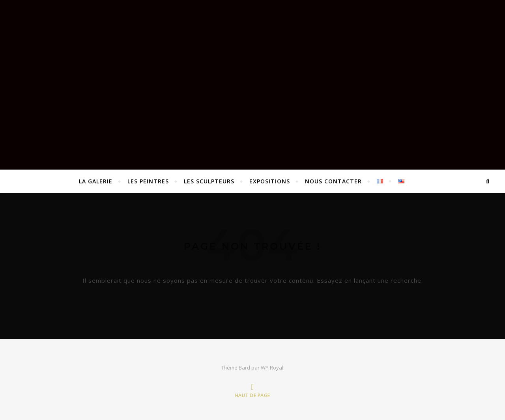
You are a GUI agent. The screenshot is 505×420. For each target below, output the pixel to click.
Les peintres (148, 181)
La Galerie (96, 181)
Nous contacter (333, 181)
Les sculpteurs (209, 181)
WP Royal (272, 368)
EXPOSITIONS (270, 181)
